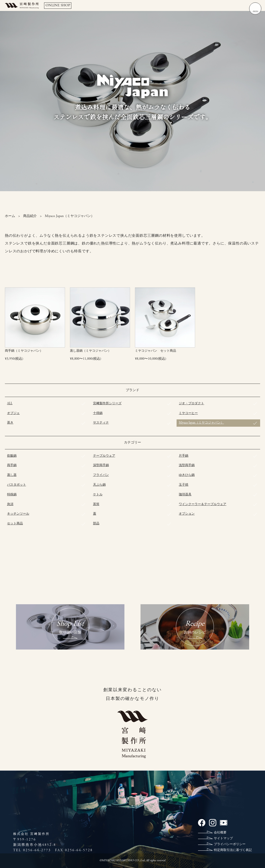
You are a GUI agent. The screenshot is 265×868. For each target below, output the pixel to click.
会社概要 (220, 833)
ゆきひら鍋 (187, 475)
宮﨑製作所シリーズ (107, 404)
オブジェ (13, 413)
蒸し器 (12, 475)
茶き (10, 423)
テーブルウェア (104, 456)
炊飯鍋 (12, 456)
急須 (10, 504)
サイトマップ (223, 839)
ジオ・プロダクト (191, 404)
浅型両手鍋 (187, 466)
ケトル (98, 495)
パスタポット (17, 485)
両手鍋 (12, 466)
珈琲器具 (185, 495)
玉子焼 (184, 485)
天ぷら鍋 (99, 485)
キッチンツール (18, 514)
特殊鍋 (12, 495)
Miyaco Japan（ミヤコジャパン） (201, 423)
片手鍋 (184, 456)
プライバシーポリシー (230, 844)
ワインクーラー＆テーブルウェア (203, 504)
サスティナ (101, 423)
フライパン (101, 475)
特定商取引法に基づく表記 (233, 850)
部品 (96, 524)
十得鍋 (98, 413)
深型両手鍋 (101, 466)
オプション (187, 514)
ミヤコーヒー (188, 413)
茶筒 (96, 504)
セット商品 (15, 524)
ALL (10, 404)
